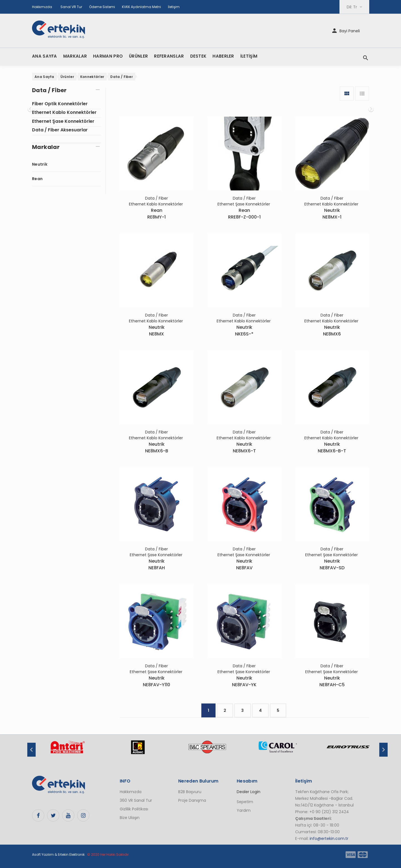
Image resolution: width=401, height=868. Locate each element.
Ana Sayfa (44, 77)
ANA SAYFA (45, 56)
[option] (67, 750)
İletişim (174, 7)
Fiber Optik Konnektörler (60, 104)
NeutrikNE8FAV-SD (332, 564)
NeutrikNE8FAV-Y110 (157, 681)
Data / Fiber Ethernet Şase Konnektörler (244, 201)
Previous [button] (31, 750)
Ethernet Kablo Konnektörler (64, 112)
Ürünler (67, 77)
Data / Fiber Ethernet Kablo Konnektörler (157, 201)
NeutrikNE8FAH (157, 564)
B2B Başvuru (190, 792)
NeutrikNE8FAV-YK (244, 681)
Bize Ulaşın (130, 818)
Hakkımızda (42, 7)
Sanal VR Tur (71, 7)
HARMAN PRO (108, 56)
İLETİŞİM (249, 56)
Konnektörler (92, 77)
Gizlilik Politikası (134, 809)
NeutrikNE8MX (157, 331)
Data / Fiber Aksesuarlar (60, 130)
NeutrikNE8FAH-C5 (332, 681)
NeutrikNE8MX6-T (244, 448)
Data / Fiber (122, 77)
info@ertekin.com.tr (329, 838)
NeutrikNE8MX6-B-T (332, 448)
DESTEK (198, 56)
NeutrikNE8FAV (244, 564)
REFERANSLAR (169, 56)
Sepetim (245, 802)
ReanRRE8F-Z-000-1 (244, 214)
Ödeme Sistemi (102, 7)
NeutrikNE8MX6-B (157, 448)
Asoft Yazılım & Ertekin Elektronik (58, 854)
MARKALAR (75, 56)
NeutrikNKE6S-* (244, 331)
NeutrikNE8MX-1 (332, 214)
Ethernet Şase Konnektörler (63, 121)
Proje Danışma (192, 800)
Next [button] (383, 750)
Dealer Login (249, 792)
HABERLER (223, 56)
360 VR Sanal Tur (136, 800)
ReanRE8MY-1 (157, 214)
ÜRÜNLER (138, 56)
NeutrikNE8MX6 (332, 331)
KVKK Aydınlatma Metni (141, 7)
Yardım (244, 810)
